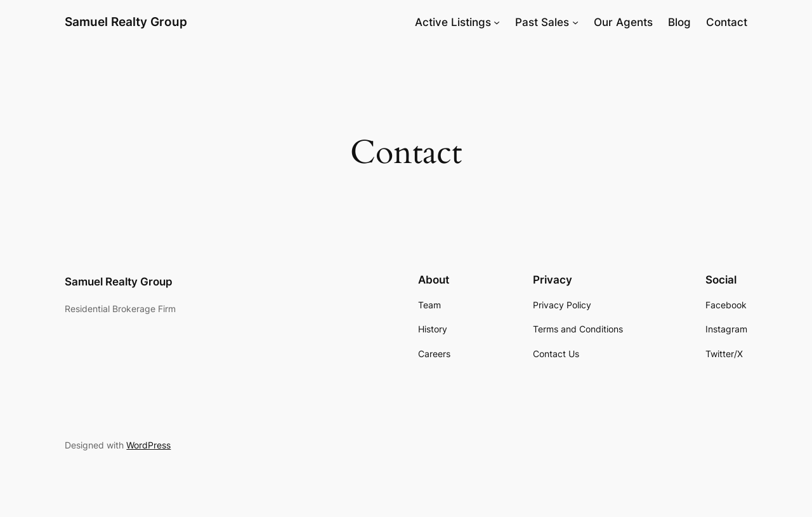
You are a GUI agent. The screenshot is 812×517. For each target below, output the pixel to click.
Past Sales (542, 22)
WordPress (148, 445)
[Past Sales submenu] (575, 22)
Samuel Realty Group (126, 22)
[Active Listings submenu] (497, 22)
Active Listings (453, 22)
